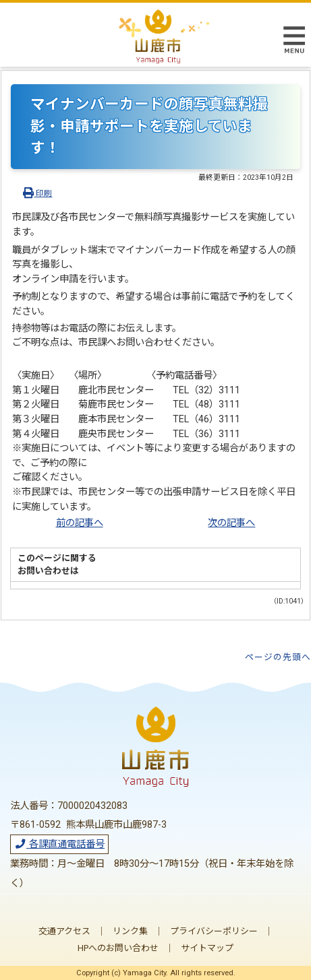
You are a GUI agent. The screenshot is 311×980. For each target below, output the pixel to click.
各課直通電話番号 (59, 844)
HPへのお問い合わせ (118, 948)
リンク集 (130, 931)
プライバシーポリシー (214, 931)
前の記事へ (80, 523)
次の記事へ (231, 523)
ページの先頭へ (278, 657)
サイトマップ (207, 948)
